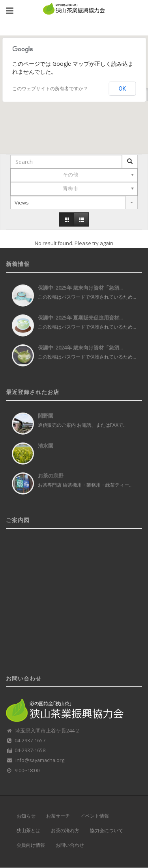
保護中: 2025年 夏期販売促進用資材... (80, 318)
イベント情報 (95, 816)
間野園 (46, 416)
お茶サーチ (58, 816)
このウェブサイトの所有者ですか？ (50, 89)
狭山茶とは (28, 831)
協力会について (107, 831)
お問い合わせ (70, 845)
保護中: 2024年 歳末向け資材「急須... (80, 348)
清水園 (46, 446)
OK (122, 89)
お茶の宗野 (51, 476)
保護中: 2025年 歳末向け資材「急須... (80, 288)
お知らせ (26, 816)
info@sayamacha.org (40, 760)
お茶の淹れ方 (65, 831)
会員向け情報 (31, 845)
